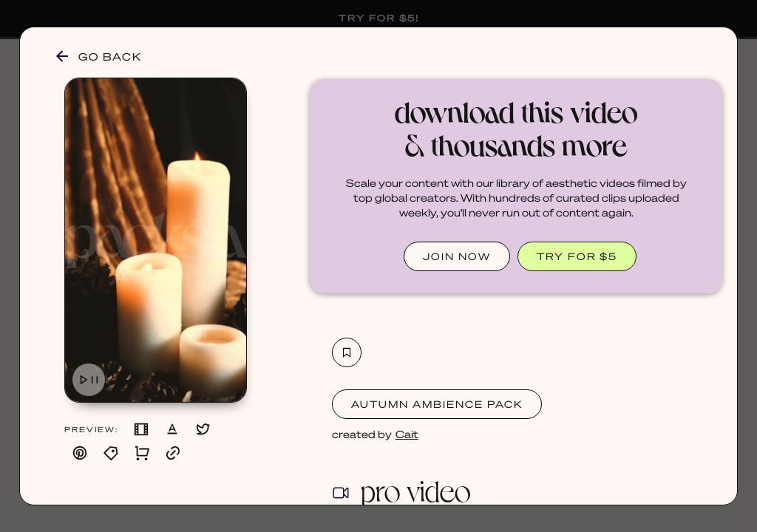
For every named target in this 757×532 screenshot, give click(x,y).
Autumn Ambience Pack (437, 404)
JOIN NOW (457, 256)
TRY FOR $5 (577, 256)
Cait (407, 434)
